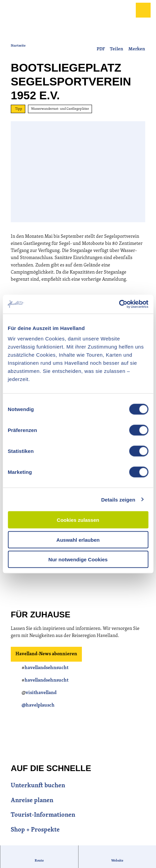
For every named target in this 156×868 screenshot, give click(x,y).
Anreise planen (32, 801)
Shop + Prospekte (35, 830)
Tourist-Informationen (43, 815)
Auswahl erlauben (78, 540)
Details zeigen (118, 499)
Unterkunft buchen (38, 786)
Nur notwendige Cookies (78, 559)
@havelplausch (38, 706)
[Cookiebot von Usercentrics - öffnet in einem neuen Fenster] (119, 304)
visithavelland (41, 693)
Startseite (18, 46)
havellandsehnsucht (46, 668)
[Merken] (137, 47)
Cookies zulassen (78, 520)
